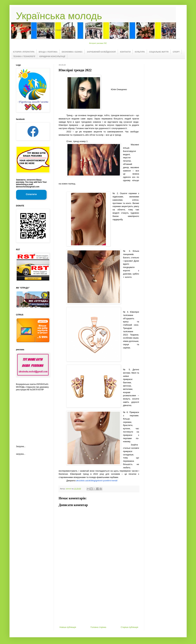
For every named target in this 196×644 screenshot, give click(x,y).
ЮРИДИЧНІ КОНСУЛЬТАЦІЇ (52, 56)
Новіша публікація (68, 627)
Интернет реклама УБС (98, 43)
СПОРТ (176, 52)
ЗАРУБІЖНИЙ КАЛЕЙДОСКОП (101, 52)
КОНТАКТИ (125, 52)
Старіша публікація (129, 627)
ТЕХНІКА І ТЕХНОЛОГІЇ (24, 56)
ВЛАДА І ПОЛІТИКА (48, 52)
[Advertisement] (99, 601)
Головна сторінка (98, 627)
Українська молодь (59, 16)
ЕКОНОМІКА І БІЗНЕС (72, 52)
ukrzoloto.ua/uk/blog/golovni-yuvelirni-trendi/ (97, 481)
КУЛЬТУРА (140, 52)
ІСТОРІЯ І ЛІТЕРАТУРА (24, 52)
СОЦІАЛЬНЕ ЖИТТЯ (159, 52)
